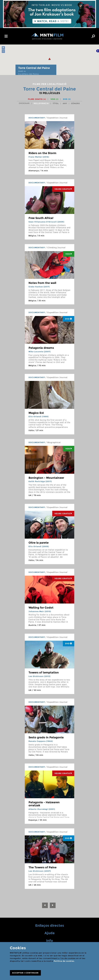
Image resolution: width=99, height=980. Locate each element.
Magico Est (36, 413)
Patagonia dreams (41, 348)
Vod (69, 254)
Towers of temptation (44, 673)
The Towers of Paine (43, 867)
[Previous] (45, 905)
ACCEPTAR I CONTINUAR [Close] (25, 973)
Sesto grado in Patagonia (46, 737)
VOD (55, 99)
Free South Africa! (41, 218)
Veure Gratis (63, 189)
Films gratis (37, 99)
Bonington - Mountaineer (46, 478)
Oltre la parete (39, 543)
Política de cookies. (64, 961)
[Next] (53, 905)
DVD (67, 99)
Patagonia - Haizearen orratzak (44, 804)
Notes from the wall (42, 283)
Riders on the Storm (42, 153)
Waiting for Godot (41, 608)
